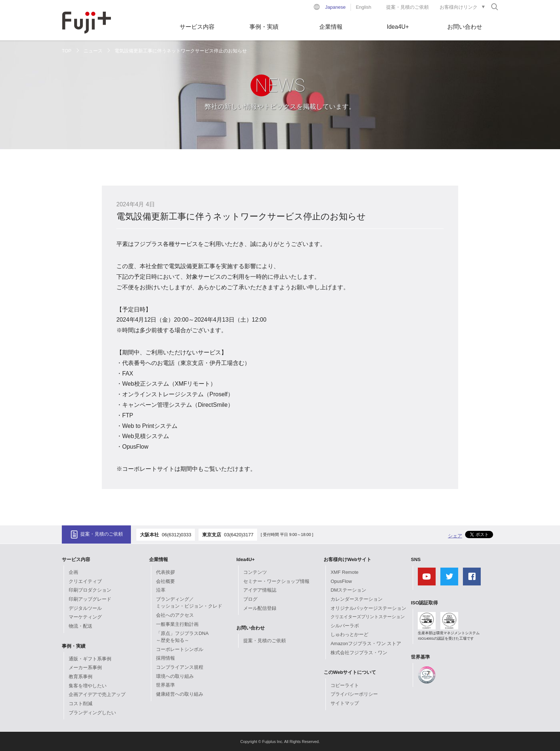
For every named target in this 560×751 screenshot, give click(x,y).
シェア (455, 536)
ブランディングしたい (92, 713)
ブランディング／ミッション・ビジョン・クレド (189, 603)
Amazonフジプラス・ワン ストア (366, 643)
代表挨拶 (165, 572)
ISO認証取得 (424, 603)
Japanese (335, 7)
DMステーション (348, 590)
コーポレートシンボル (180, 649)
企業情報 (331, 27)
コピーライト (345, 685)
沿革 (161, 590)
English (363, 7)
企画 (73, 572)
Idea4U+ (398, 27)
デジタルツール (85, 608)
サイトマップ (345, 703)
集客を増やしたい (88, 686)
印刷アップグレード (90, 599)
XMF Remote (345, 572)
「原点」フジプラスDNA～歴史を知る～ (182, 637)
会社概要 (165, 581)
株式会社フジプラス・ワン (359, 653)
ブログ (250, 599)
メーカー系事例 (85, 667)
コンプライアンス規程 (180, 667)
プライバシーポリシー (354, 694)
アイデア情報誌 (260, 590)
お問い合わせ (465, 27)
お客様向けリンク (459, 7)
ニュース (93, 51)
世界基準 (165, 685)
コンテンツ (255, 572)
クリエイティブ (85, 581)
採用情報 (165, 658)
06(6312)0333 (177, 535)
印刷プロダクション (90, 590)
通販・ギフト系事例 (90, 659)
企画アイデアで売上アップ (97, 694)
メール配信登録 (260, 608)
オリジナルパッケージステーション (368, 608)
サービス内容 (197, 27)
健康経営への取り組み (180, 694)
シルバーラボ (345, 626)
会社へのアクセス (175, 615)
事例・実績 (264, 27)
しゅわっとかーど (349, 634)
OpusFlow (341, 581)
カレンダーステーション (357, 599)
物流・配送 (81, 626)
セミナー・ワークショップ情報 (276, 581)
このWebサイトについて (350, 672)
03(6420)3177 (239, 535)
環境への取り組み (175, 676)
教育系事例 (81, 677)
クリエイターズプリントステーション (368, 617)
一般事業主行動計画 (177, 624)
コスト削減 (81, 704)
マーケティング (85, 617)
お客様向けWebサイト (347, 559)
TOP (67, 51)
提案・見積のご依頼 (407, 7)
